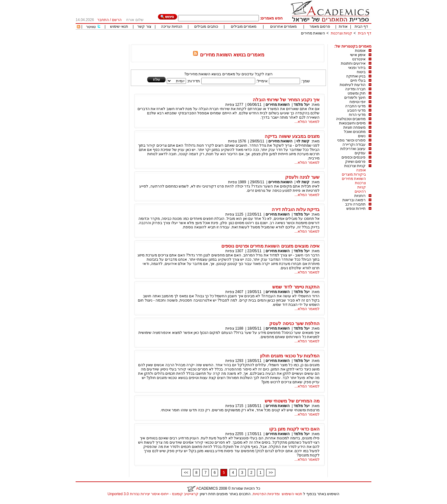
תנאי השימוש (292, 494)
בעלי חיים (358, 80)
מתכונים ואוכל (355, 132)
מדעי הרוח (357, 115)
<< (186, 473)
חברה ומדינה (355, 89)
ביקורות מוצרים (354, 174)
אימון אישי (358, 55)
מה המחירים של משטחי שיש (292, 401)
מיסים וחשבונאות (352, 123)
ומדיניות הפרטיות (266, 494)
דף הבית (361, 27)
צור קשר (144, 27)
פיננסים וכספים (354, 157)
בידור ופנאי (357, 68)
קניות (362, 187)
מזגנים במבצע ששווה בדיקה (292, 136)
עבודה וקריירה (354, 145)
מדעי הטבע (356, 110)
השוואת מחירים (313, 33)
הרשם (117, 20)
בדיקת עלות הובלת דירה (296, 209)
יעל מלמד (301, 105)
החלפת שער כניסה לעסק (294, 323)
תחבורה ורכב (355, 204)
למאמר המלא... (307, 122)
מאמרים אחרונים (283, 27)
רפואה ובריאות (354, 200)
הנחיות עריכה (172, 27)
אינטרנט (359, 59)
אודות (343, 27)
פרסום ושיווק (355, 162)
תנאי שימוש (119, 27)
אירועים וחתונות (353, 63)
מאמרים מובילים (244, 27)
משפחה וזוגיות (354, 127)
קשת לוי (303, 141)
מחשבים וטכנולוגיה (351, 119)
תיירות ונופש (356, 209)
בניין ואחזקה (356, 76)
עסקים (360, 153)
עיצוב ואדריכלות (353, 149)
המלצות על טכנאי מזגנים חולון (290, 356)
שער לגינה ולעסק (302, 177)
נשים (362, 136)
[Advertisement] (260, 42)
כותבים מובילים (206, 27)
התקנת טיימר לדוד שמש (296, 287)
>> (271, 473)
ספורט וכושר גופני (351, 140)
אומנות (360, 51)
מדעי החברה (355, 106)
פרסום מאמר (320, 27)
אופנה (361, 170)
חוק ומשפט (357, 93)
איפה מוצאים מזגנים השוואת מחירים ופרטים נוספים (270, 246)
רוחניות (360, 196)
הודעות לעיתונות (353, 85)
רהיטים (360, 191)
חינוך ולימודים (355, 98)
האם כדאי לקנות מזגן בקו (294, 429)
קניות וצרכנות (342, 33)
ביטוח (361, 72)
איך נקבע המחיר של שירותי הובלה (286, 100)
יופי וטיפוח (358, 102)
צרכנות (360, 183)
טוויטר (91, 27)
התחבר (103, 20)
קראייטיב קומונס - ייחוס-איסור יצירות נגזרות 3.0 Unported (153, 494)
